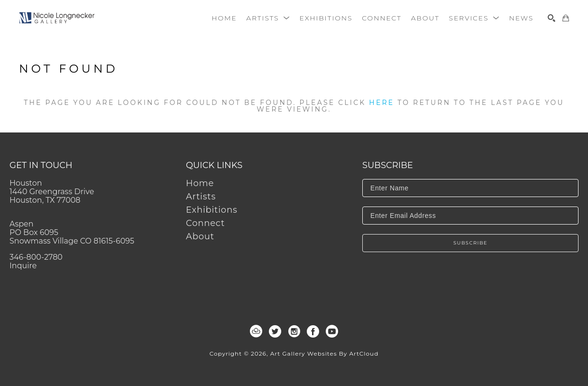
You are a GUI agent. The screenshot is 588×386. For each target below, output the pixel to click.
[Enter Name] (470, 188)
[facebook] (313, 331)
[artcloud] (256, 331)
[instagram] (294, 331)
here (381, 103)
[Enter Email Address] (470, 216)
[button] (268, 18)
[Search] (551, 18)
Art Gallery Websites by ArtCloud (325, 353)
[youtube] (332, 331)
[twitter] (275, 331)
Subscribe (470, 243)
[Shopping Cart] (566, 18)
